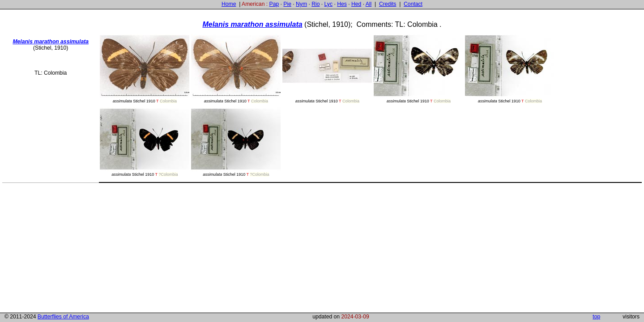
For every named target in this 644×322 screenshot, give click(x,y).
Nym (301, 4)
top (596, 317)
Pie (287, 4)
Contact (413, 4)
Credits (388, 4)
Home (229, 4)
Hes (342, 4)
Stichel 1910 (145, 69)
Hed (356, 4)
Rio (316, 4)
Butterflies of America (63, 317)
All (369, 4)
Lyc (328, 4)
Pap (274, 4)
